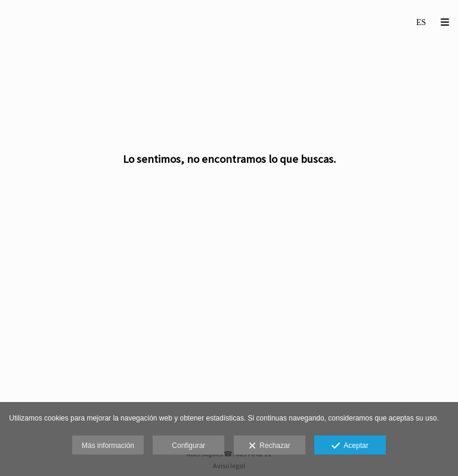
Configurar (188, 446)
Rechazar (270, 446)
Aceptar (350, 446)
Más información (108, 446)
